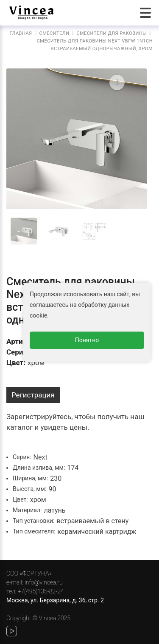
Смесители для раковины (112, 33)
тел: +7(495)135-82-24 (35, 591)
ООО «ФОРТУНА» (29, 573)
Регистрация (33, 395)
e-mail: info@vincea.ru (35, 582)
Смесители (54, 33)
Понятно (87, 340)
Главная (21, 33)
